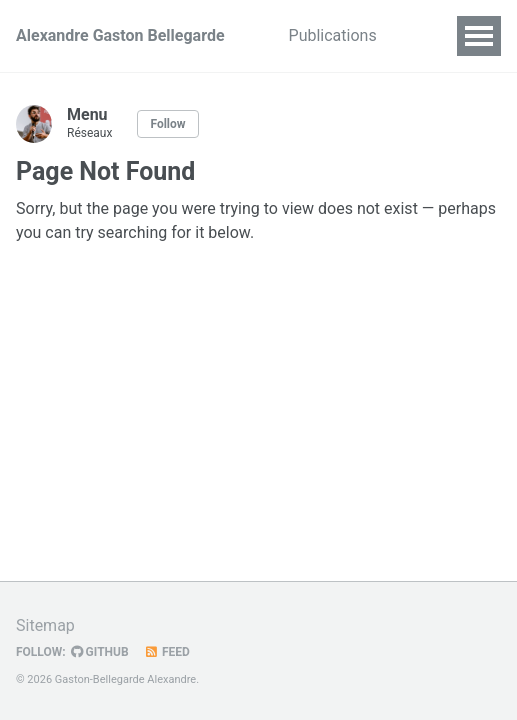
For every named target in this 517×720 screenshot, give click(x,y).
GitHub (100, 652)
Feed (167, 652)
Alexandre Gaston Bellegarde (120, 35)
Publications (333, 35)
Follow (167, 124)
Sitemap (45, 625)
